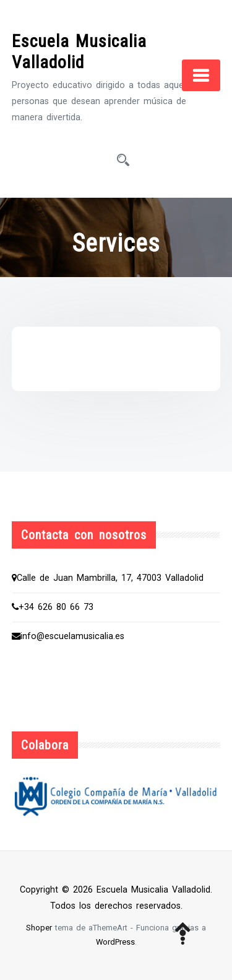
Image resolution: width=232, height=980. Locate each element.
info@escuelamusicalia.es (68, 636)
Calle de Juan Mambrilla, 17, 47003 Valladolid (108, 578)
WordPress (115, 942)
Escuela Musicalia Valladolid (79, 52)
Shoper (39, 928)
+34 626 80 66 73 (53, 607)
